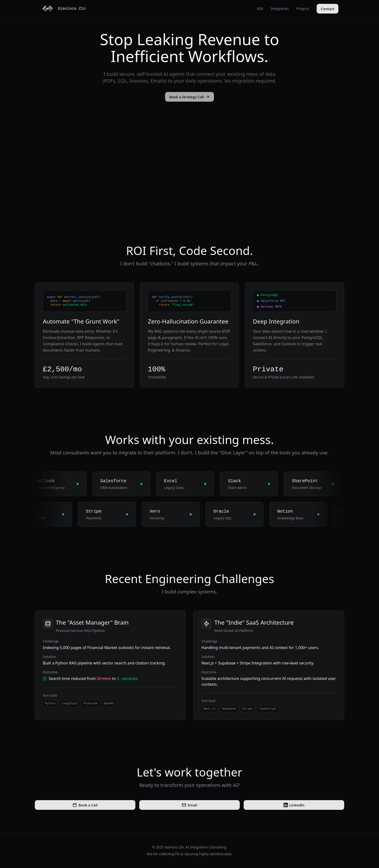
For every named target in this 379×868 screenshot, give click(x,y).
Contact (328, 9)
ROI (260, 9)
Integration (280, 9)
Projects (303, 9)
